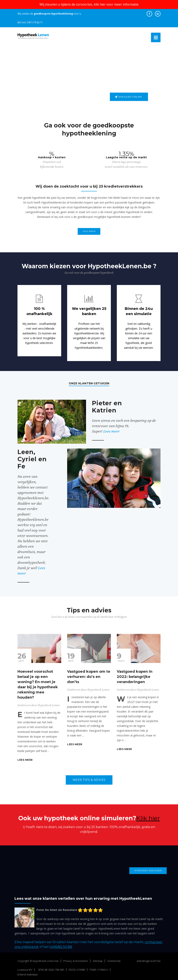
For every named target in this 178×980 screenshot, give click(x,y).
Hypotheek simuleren (148, 869)
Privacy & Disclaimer (76, 959)
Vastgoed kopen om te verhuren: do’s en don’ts (89, 675)
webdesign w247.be (149, 959)
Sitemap (98, 959)
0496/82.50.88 (61, 945)
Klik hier (148, 816)
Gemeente (114, 959)
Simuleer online (128, 97)
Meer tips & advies (89, 778)
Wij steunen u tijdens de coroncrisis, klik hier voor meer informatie (89, 4)
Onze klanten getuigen (89, 382)
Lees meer (89, 231)
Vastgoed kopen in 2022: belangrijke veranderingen (135, 675)
